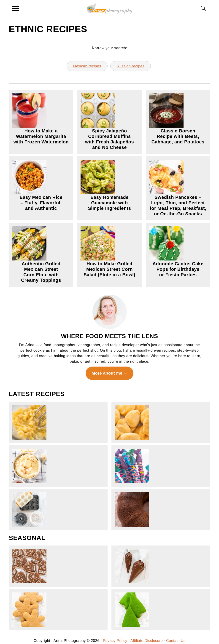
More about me (107, 373)
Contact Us (176, 641)
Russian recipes (131, 66)
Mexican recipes (87, 66)
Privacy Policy (115, 641)
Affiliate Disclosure (147, 641)
